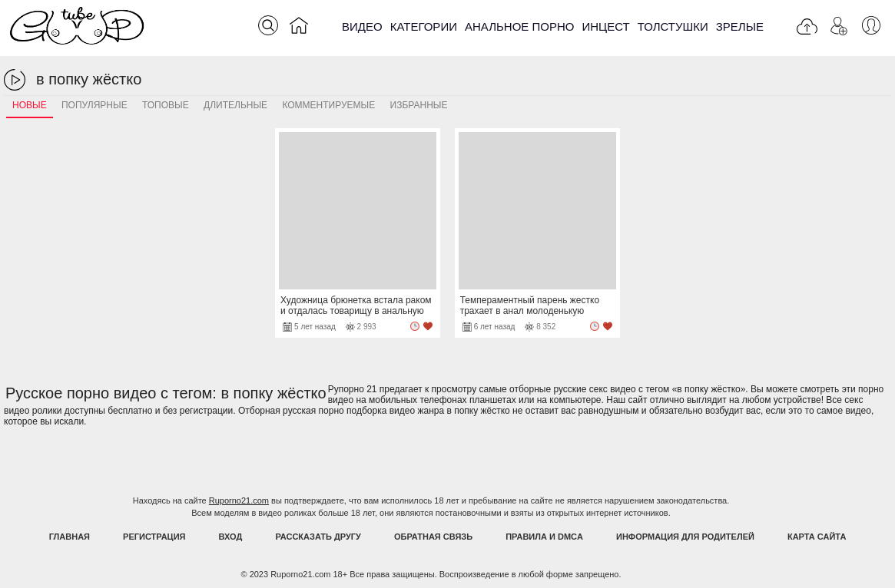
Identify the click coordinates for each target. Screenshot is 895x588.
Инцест (605, 26)
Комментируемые (328, 105)
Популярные (94, 105)
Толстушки (673, 26)
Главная (70, 537)
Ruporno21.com (239, 500)
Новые (30, 105)
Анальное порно (520, 26)
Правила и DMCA (544, 537)
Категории (424, 26)
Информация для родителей (685, 537)
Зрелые (740, 26)
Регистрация (154, 537)
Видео (362, 26)
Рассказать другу (318, 537)
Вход (231, 537)
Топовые (166, 105)
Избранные (419, 105)
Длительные (235, 105)
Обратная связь (433, 537)
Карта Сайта (817, 537)
